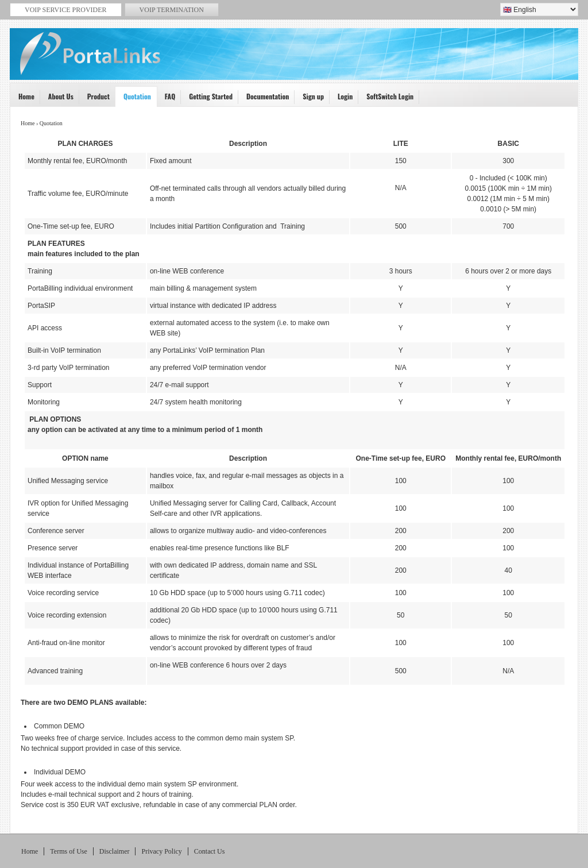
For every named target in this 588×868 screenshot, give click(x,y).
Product (95, 99)
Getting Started (207, 99)
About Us (57, 99)
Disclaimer (115, 851)
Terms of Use (68, 851)
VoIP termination (172, 10)
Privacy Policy (161, 851)
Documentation (264, 99)
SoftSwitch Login (386, 99)
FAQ (166, 99)
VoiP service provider (66, 10)
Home (23, 99)
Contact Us (210, 851)
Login (341, 99)
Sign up (310, 99)
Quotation (133, 99)
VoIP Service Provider (296, 61)
